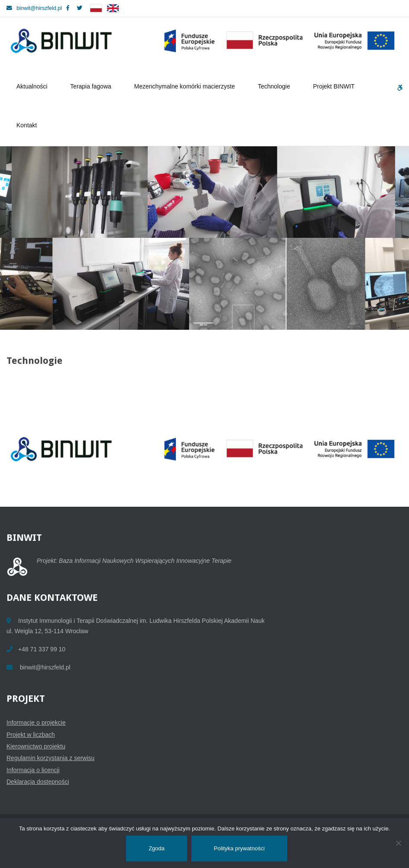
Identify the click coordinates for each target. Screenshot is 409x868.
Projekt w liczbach (31, 735)
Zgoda (157, 848)
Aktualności (33, 86)
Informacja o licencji (33, 770)
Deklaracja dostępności (38, 782)
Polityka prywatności (239, 848)
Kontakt (27, 125)
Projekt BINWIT (335, 86)
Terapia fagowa (92, 86)
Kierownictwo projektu (36, 746)
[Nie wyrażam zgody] (398, 843)
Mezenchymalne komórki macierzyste (186, 86)
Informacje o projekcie (36, 723)
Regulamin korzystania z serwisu (51, 758)
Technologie (275, 86)
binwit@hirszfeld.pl (34, 8)
